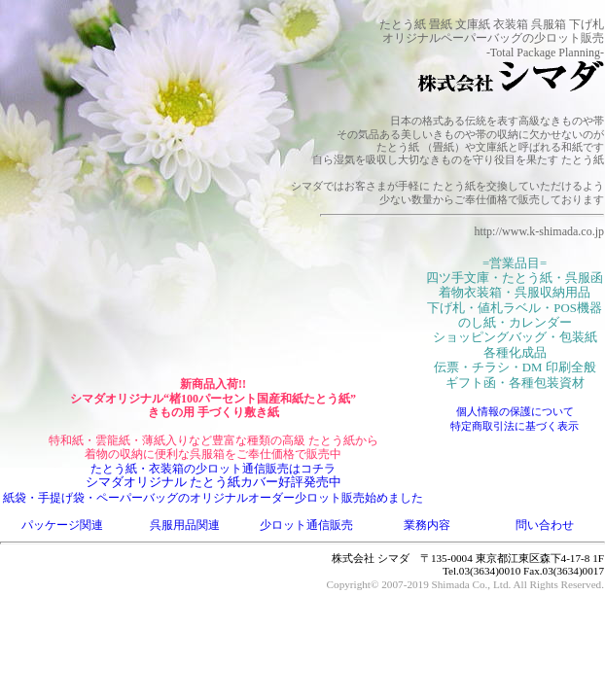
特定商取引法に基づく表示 (515, 426)
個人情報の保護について (515, 411)
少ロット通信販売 (306, 525)
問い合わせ (545, 525)
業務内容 (427, 525)
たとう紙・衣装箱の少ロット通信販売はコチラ (213, 469)
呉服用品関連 (185, 525)
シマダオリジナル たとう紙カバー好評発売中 (214, 482)
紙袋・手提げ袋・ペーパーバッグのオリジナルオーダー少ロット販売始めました (213, 498)
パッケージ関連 (62, 525)
